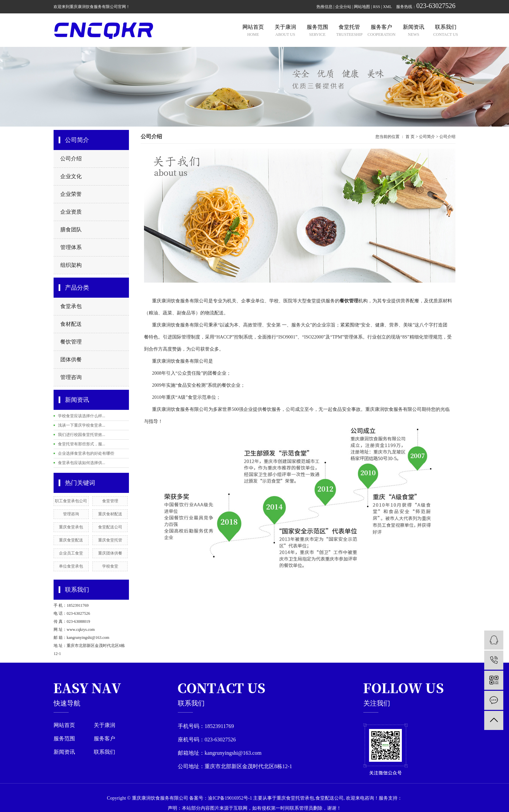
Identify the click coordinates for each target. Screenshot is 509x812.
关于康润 (104, 725)
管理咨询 (71, 377)
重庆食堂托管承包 (295, 798)
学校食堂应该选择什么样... (82, 416)
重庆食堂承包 (71, 527)
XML (388, 7)
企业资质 (71, 212)
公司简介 (427, 137)
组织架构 (71, 265)
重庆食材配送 (110, 514)
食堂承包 (71, 306)
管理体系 (71, 247)
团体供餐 (71, 359)
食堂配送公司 (110, 527)
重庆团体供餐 (110, 553)
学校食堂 (110, 566)
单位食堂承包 (71, 566)
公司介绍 (71, 159)
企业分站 (343, 7)
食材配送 (71, 324)
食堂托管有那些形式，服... (82, 444)
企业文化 (71, 176)
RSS (377, 7)
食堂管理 (110, 501)
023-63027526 (436, 6)
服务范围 (64, 739)
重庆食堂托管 (110, 540)
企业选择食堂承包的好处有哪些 (86, 453)
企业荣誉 (71, 194)
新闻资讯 (64, 752)
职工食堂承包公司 (71, 501)
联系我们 (104, 752)
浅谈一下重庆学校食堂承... (82, 425)
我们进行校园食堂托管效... (82, 435)
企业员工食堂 (71, 553)
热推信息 (324, 7)
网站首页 (64, 725)
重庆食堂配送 (71, 540)
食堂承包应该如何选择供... (82, 463)
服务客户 (104, 739)
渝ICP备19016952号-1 (230, 798)
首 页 (410, 137)
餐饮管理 (71, 342)
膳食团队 (71, 230)
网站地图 (362, 7)
